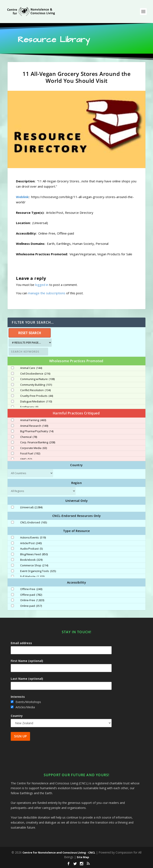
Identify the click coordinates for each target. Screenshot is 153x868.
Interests (18, 697)
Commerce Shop (34, 566)
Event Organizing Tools (38, 571)
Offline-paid (31, 595)
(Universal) (31, 507)
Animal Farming (33, 420)
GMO (26, 459)
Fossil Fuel (30, 454)
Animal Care (31, 368)
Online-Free (32, 600)
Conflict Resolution (35, 390)
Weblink (22, 197)
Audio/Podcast (31, 549)
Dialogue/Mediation (36, 402)
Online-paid (31, 606)
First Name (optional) (27, 661)
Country (17, 716)
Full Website (32, 577)
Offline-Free (31, 589)
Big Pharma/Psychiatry (37, 431)
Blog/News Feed (34, 554)
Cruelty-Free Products (37, 396)
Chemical (29, 437)
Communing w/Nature (37, 379)
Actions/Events (33, 538)
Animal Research (34, 426)
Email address (21, 643)
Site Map (83, 857)
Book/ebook (31, 560)
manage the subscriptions (47, 293)
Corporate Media (34, 448)
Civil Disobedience (35, 374)
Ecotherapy (29, 407)
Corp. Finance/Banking (38, 442)
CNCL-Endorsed (34, 523)
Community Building (36, 385)
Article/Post (31, 543)
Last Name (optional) (27, 679)
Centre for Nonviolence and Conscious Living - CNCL (59, 852)
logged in (42, 285)
